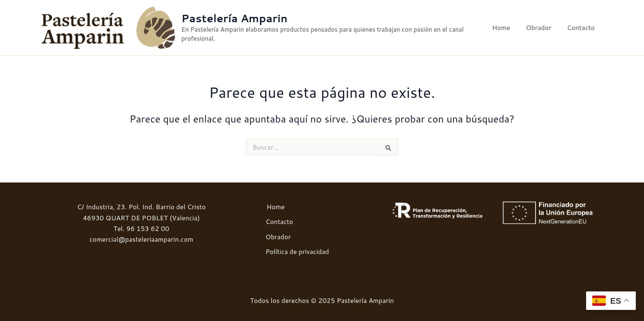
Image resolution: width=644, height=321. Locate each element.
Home (507, 28)
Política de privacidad (297, 251)
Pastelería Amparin (237, 18)
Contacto (582, 28)
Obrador (542, 28)
